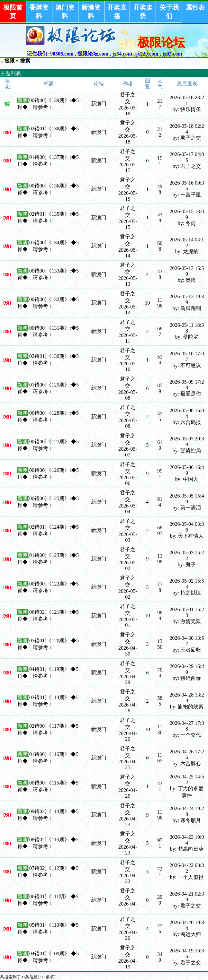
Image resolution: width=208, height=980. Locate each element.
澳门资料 (65, 12)
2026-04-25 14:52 (187, 780)
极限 (10, 61)
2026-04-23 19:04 (187, 840)
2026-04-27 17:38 (187, 726)
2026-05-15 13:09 (187, 214)
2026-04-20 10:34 (187, 925)
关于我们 (169, 12)
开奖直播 (117, 12)
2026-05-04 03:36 (187, 527)
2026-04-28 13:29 (187, 698)
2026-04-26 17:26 (187, 755)
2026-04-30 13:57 (187, 641)
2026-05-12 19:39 (187, 299)
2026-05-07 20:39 (187, 442)
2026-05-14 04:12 (187, 243)
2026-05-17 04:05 (187, 157)
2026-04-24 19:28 (187, 811)
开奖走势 (143, 12)
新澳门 (99, 104)
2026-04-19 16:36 (187, 954)
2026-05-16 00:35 (187, 186)
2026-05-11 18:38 (187, 328)
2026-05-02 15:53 (187, 584)
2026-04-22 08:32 (187, 868)
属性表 (195, 7)
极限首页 (13, 12)
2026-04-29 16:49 (187, 669)
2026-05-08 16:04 (187, 413)
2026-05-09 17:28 (187, 385)
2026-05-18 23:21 (187, 100)
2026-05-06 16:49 (187, 470)
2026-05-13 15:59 (187, 271)
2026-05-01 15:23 (187, 612)
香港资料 (39, 12)
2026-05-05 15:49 (187, 499)
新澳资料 (91, 12)
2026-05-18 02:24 (187, 129)
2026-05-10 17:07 (187, 356)
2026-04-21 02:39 (187, 897)
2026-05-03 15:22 (187, 555)
